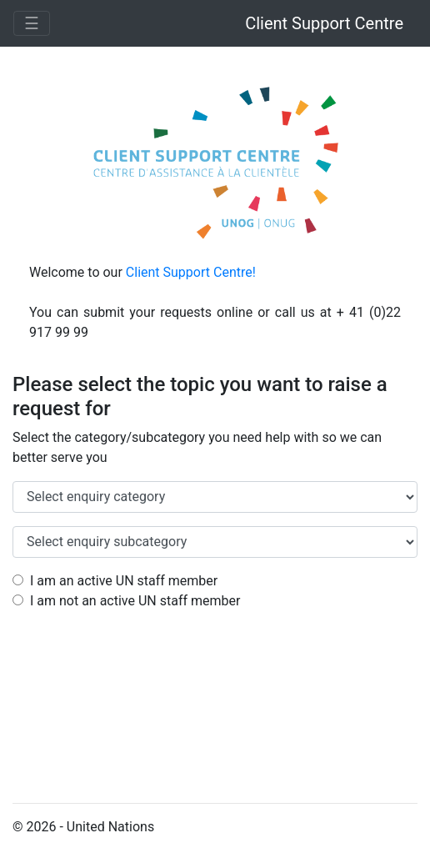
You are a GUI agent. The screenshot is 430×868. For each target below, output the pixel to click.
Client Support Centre (324, 23)
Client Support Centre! (191, 272)
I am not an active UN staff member (126, 601)
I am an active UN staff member (115, 581)
